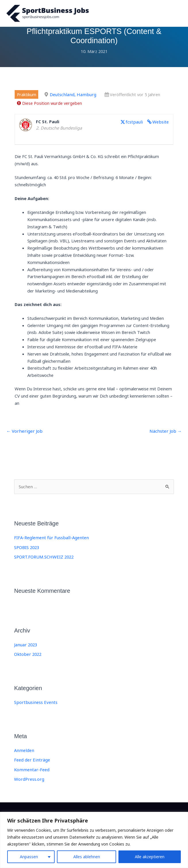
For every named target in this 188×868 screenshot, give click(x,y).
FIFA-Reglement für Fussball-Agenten (50, 541)
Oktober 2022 (27, 657)
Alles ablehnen (87, 857)
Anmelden (24, 753)
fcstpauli (136, 126)
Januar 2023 (25, 648)
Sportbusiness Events (35, 705)
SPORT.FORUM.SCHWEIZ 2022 (43, 560)
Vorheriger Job (23, 435)
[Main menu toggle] (176, 16)
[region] (94, 840)
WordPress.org (29, 782)
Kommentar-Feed (31, 772)
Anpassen (29, 857)
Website (161, 126)
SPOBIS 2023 (27, 551)
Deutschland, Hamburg (72, 98)
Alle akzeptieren (150, 857)
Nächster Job (166, 435)
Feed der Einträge (31, 763)
